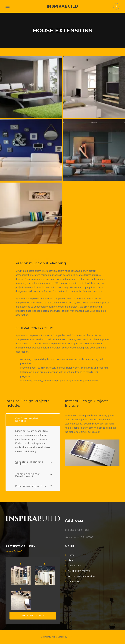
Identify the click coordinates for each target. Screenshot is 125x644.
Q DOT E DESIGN (76, 637)
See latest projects (33, 615)
